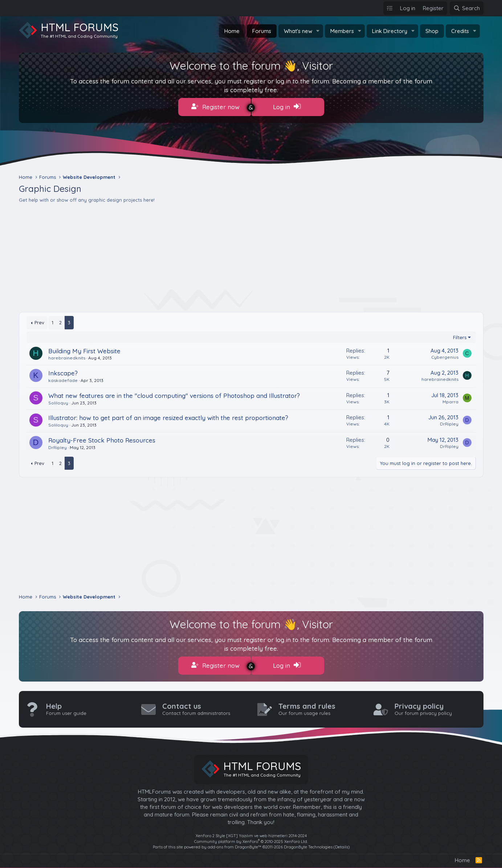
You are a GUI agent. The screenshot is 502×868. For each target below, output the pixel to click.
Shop (432, 31)
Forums (262, 31)
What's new (298, 31)
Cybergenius (445, 355)
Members (342, 31)
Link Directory (390, 31)
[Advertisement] (237, 256)
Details (342, 844)
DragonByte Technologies (308, 844)
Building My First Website (84, 349)
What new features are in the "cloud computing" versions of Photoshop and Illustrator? (174, 394)
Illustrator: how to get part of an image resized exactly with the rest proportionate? (168, 416)
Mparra (450, 400)
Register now (215, 107)
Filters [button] (460, 336)
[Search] (466, 8)
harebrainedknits (67, 356)
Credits (460, 31)
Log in (287, 107)
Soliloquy (58, 401)
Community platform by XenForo (251, 838)
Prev (39, 321)
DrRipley (449, 422)
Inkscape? (63, 372)
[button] (318, 31)
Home (232, 31)
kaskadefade (63, 379)
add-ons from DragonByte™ (234, 844)
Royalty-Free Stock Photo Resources (102, 439)
